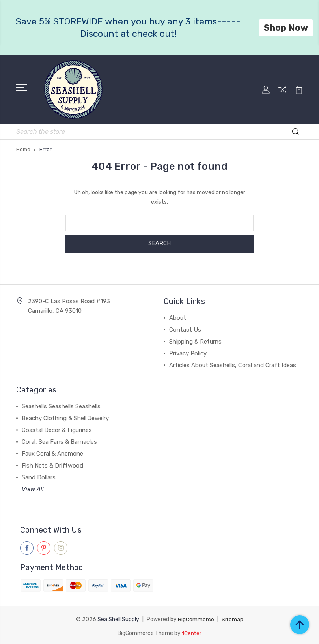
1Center (192, 631)
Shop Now (286, 28)
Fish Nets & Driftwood (52, 464)
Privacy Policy (188, 352)
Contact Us (185, 329)
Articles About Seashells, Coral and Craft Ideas (233, 364)
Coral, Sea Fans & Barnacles (59, 441)
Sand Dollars (39, 476)
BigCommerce (196, 618)
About (178, 317)
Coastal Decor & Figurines (57, 429)
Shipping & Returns (195, 340)
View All (33, 488)
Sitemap (232, 618)
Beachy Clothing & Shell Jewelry (65, 417)
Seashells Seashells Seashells (61, 405)
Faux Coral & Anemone (52, 452)
